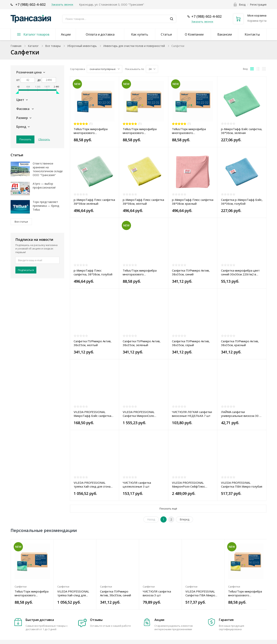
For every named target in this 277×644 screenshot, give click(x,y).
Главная (16, 46)
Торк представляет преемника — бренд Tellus (46, 206)
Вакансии (225, 34)
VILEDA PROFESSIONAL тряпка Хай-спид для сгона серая (92, 484)
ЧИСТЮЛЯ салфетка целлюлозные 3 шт (137, 484)
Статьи (166, 34)
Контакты (252, 34)
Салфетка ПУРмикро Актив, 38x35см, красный (240, 343)
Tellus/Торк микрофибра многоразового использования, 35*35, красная (140, 272)
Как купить (140, 34)
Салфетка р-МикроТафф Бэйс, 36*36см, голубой (242, 202)
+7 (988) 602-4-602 (30, 4)
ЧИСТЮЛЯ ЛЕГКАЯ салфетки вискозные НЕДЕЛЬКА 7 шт (192, 414)
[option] (32, 574)
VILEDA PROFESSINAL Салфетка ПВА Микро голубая (242, 484)
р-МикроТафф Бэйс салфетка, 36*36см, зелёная (242, 131)
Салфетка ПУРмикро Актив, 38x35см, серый (191, 343)
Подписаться (26, 270)
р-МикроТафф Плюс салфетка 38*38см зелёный (94, 202)
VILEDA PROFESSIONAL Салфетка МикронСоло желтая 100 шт (139, 414)
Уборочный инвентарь (82, 46)
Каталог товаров (36, 34)
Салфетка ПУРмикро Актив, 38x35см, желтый (93, 343)
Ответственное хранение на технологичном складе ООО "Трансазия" (48, 169)
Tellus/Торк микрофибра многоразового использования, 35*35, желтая (140, 131)
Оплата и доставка (100, 34)
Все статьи (21, 222)
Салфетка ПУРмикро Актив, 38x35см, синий (191, 272)
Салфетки (21, 587)
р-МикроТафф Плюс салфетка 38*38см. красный (193, 202)
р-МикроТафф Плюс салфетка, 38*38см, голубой (93, 272)
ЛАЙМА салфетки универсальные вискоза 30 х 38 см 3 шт (241, 414)
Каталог (33, 46)
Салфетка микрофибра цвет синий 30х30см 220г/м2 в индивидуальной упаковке (240, 272)
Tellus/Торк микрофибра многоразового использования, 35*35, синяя (94, 131)
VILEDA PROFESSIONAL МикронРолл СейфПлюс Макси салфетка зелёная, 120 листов (192, 484)
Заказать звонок (202, 22)
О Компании (194, 34)
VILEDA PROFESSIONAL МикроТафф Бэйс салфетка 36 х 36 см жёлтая (92, 414)
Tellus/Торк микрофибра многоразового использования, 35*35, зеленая (189, 131)
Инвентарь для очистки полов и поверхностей (134, 46)
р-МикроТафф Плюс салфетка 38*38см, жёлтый (143, 202)
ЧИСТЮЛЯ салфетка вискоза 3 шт (157, 593)
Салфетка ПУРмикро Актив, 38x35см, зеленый (142, 343)
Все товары (53, 46)
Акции (66, 34)
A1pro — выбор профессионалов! (44, 186)
